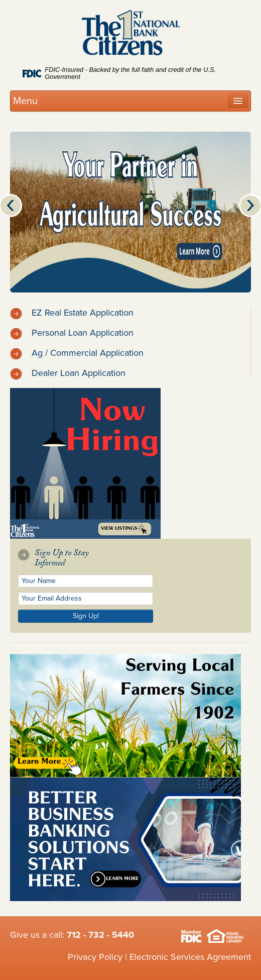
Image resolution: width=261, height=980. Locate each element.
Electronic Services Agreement (190, 957)
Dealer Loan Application (68, 373)
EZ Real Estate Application (72, 313)
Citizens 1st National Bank (131, 35)
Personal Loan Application (72, 333)
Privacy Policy (95, 957)
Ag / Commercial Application (77, 353)
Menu (25, 101)
